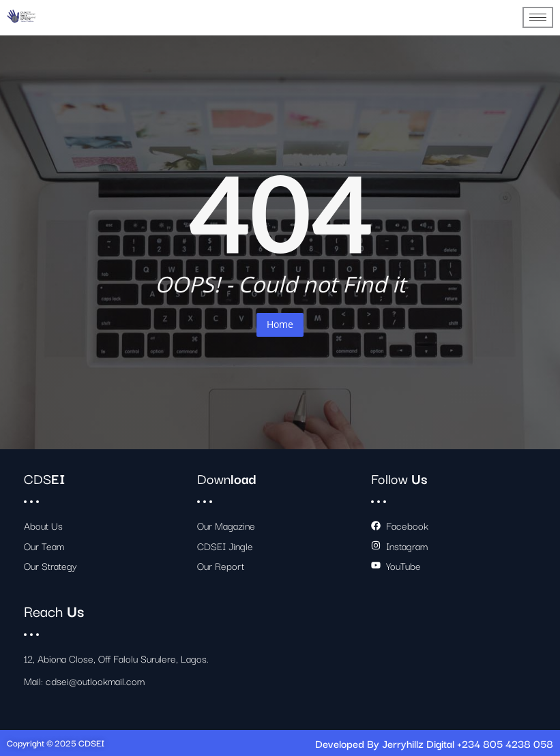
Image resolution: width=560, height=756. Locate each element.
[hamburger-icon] (538, 17)
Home (280, 324)
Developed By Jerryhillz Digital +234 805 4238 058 (434, 743)
